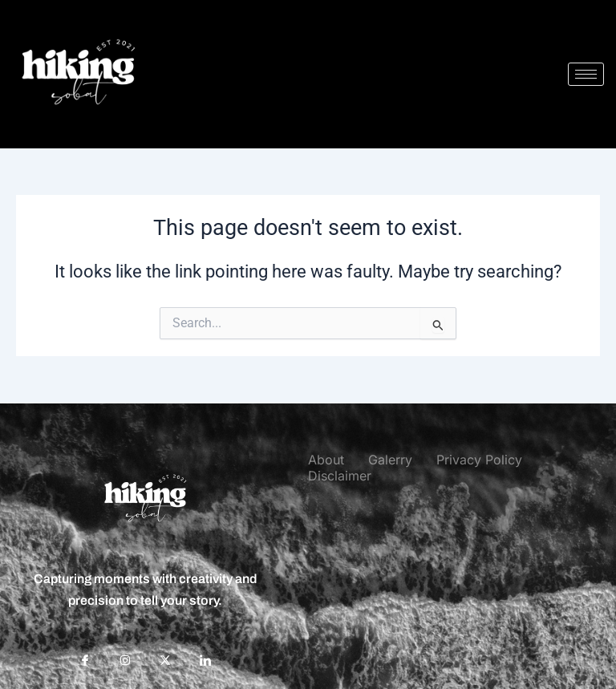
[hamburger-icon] (586, 74)
